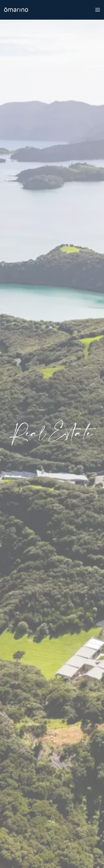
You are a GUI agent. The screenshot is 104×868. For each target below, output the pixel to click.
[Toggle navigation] (98, 10)
